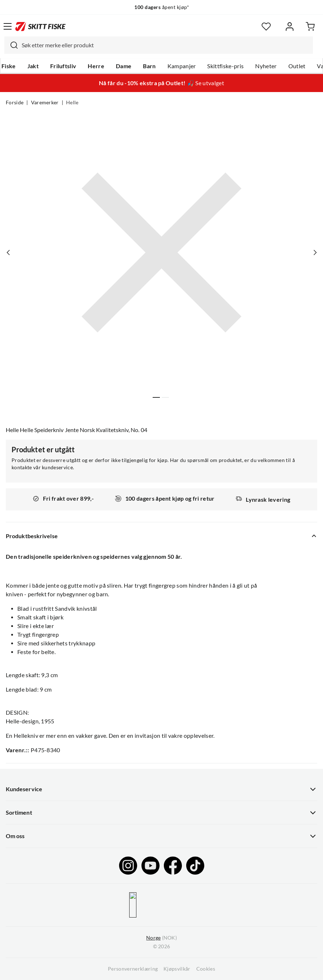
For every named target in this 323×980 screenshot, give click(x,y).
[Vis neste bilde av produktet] (315, 252)
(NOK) (161, 938)
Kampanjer (182, 66)
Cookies (206, 969)
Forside (15, 103)
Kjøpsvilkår (177, 969)
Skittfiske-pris (225, 66)
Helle (72, 103)
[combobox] (159, 45)
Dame (124, 66)
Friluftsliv (63, 66)
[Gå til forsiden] (40, 26)
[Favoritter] (266, 27)
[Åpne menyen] (8, 26)
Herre (96, 66)
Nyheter (266, 66)
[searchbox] (165, 45)
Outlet (297, 66)
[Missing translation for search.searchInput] (11, 45)
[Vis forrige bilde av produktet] (8, 252)
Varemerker (45, 103)
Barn (149, 66)
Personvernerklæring (133, 969)
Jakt (33, 66)
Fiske (9, 66)
